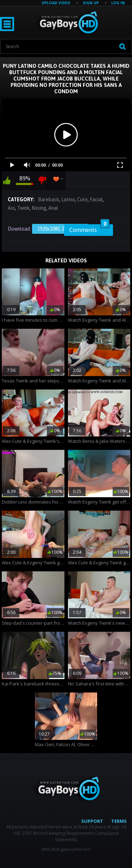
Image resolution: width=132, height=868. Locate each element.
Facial (96, 200)
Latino (68, 200)
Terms (119, 821)
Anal (53, 208)
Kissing (39, 208)
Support (92, 821)
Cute (82, 200)
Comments (89, 229)
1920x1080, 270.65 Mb (60, 229)
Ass (11, 208)
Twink (23, 208)
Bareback (49, 200)
